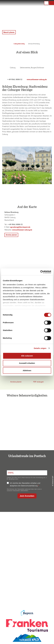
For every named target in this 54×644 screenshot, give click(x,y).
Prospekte (26, 565)
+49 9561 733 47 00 (28, 533)
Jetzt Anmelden (27, 496)
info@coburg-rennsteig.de (30, 535)
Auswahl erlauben (27, 363)
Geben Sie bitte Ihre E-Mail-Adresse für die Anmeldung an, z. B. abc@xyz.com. (27, 478)
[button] (52, 3)
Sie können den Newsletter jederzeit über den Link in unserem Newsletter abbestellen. (24, 490)
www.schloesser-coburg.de (37, 79)
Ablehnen (27, 370)
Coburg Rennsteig (19, 44)
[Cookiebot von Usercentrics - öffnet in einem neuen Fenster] (40, 272)
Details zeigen (40, 348)
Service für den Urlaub (26, 594)
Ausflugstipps (26, 569)
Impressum (27, 582)
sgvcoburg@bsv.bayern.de (20, 227)
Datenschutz (26, 586)
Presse (26, 590)
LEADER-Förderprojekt (27, 598)
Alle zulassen (27, 356)
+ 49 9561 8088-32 (15, 79)
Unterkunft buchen (27, 561)
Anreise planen (26, 557)
